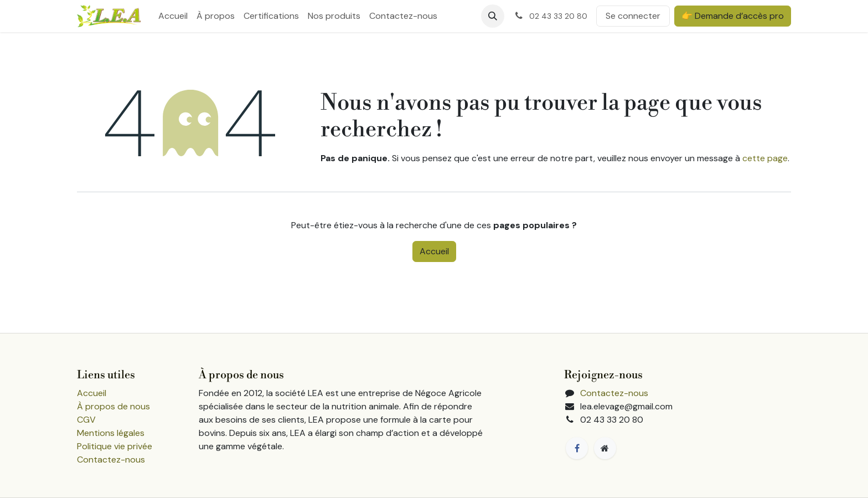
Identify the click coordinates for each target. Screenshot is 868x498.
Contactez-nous (111, 460)
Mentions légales (111, 433)
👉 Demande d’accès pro (733, 16)
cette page (765, 158)
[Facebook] (577, 448)
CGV (86, 420)
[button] (493, 16)
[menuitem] (173, 16)
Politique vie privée (115, 446)
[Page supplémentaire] (605, 448)
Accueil (434, 251)
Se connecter (633, 16)
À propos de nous (113, 406)
